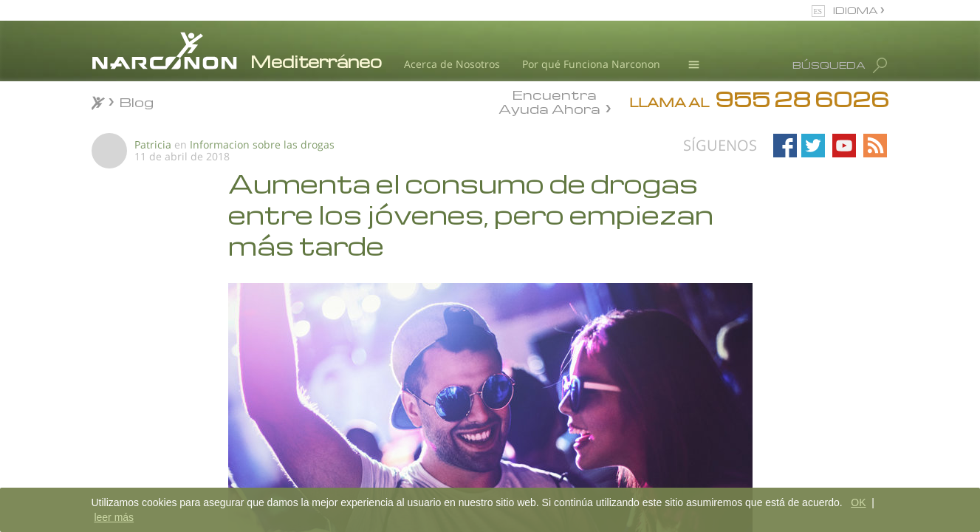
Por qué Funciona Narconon (591, 64)
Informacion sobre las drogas (262, 144)
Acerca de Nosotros (452, 64)
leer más (114, 517)
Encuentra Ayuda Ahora (549, 100)
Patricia (153, 144)
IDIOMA (857, 10)
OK (858, 502)
